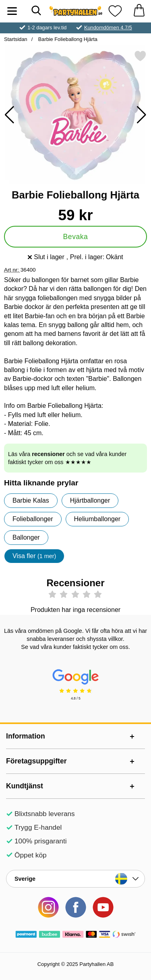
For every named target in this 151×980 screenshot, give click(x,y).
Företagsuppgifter (36, 761)
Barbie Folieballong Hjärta (67, 39)
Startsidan (16, 39)
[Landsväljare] (75, 879)
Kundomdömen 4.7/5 (108, 28)
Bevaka (76, 237)
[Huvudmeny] (12, 11)
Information (26, 736)
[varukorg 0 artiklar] (139, 11)
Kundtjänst (25, 786)
